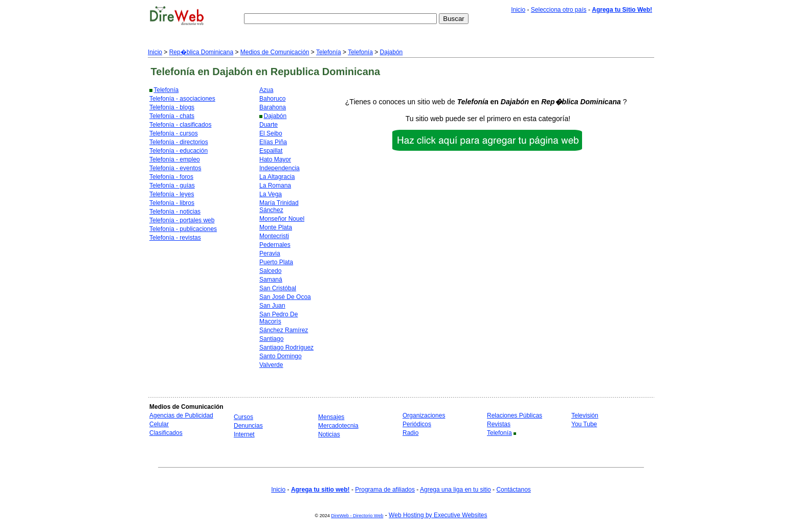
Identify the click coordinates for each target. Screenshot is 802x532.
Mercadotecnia (338, 426)
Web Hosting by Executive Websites (438, 515)
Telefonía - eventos (175, 168)
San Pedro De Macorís (279, 318)
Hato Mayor (275, 159)
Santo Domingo (281, 356)
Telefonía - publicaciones (183, 229)
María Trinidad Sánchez (279, 206)
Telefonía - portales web (182, 220)
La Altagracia (277, 177)
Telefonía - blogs (172, 107)
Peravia (270, 253)
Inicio (518, 10)
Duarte (269, 125)
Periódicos (417, 424)
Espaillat (271, 151)
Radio (410, 433)
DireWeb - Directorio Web (357, 516)
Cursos (243, 417)
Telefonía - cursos (174, 133)
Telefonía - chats (172, 116)
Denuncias (248, 426)
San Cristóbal (278, 288)
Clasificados (166, 433)
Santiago (271, 339)
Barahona (273, 107)
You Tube (584, 424)
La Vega (271, 194)
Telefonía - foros (171, 177)
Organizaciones (424, 415)
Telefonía (329, 52)
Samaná (271, 280)
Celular (159, 424)
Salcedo (270, 271)
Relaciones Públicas (515, 415)
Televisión (585, 415)
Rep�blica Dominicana (201, 52)
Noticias (329, 434)
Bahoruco (272, 99)
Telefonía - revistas (175, 238)
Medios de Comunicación (275, 52)
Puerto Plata (276, 262)
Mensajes (331, 417)
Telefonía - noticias (175, 212)
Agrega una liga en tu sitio (455, 490)
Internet (244, 434)
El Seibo (271, 133)
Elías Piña (273, 142)
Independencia (280, 168)
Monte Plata (276, 227)
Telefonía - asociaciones (182, 99)
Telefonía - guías (172, 186)
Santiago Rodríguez (286, 348)
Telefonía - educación (179, 151)
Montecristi (274, 236)
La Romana (275, 186)
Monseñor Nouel (282, 219)
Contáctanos (513, 490)
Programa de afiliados (385, 490)
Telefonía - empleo (175, 159)
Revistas (499, 424)
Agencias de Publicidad (181, 415)
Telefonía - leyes (172, 194)
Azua (266, 90)
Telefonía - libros (172, 203)
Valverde (271, 365)
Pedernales (275, 245)
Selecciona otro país (559, 10)
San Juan (272, 306)
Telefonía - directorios (179, 142)
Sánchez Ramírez (284, 330)
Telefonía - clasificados (180, 125)
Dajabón (392, 52)
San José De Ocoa (285, 297)
